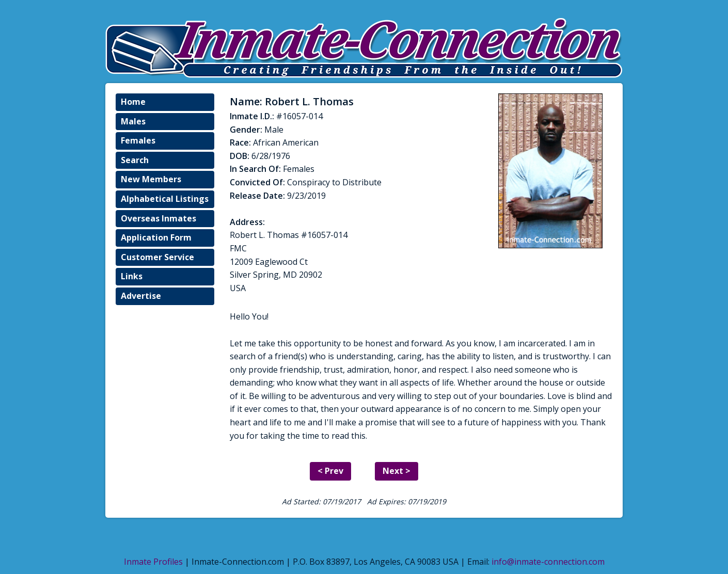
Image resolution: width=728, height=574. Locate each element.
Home (133, 102)
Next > (397, 471)
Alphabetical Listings (165, 199)
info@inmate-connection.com (548, 562)
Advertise (141, 296)
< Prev (330, 471)
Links (132, 276)
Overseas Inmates (159, 218)
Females (138, 140)
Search (135, 160)
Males (133, 121)
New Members (151, 179)
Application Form (156, 237)
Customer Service (157, 257)
